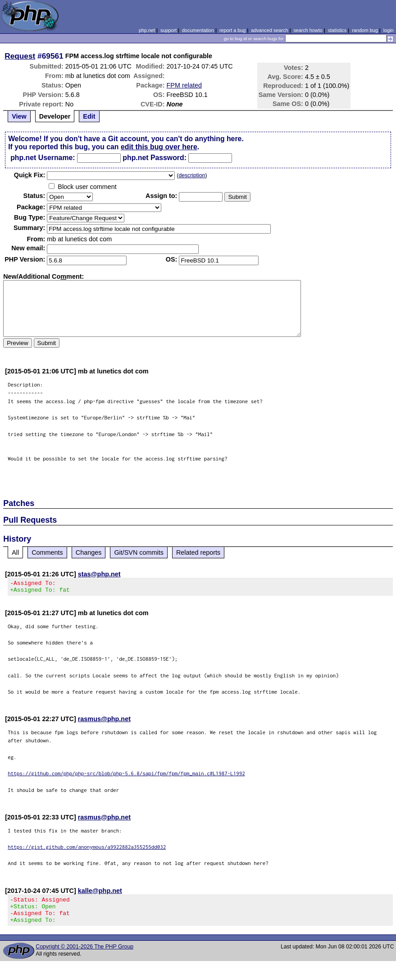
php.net (147, 30)
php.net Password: (155, 158)
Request (20, 56)
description (192, 175)
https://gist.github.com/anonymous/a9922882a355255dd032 (87, 849)
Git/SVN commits (139, 552)
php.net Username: (43, 158)
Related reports (198, 552)
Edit (89, 116)
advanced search (269, 30)
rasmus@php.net (104, 722)
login (389, 30)
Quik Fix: (30, 175)
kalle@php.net (100, 893)
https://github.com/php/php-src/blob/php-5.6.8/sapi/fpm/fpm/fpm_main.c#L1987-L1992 (126, 776)
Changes (89, 552)
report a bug (232, 30)
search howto (308, 30)
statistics (337, 30)
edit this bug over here (159, 147)
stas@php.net (99, 574)
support (168, 30)
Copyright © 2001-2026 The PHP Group (84, 955)
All (15, 552)
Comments (47, 552)
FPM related (184, 85)
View (19, 116)
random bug (365, 30)
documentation (198, 30)
